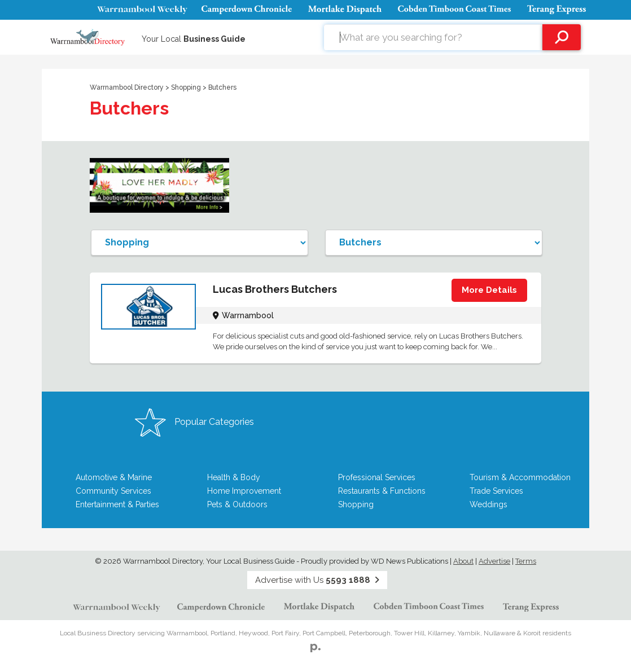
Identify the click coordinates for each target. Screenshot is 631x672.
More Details (489, 290)
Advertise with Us (317, 580)
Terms (526, 561)
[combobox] (433, 37)
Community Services (113, 491)
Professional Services (377, 477)
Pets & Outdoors (237, 504)
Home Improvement (244, 491)
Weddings (488, 504)
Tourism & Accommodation (520, 477)
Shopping (187, 87)
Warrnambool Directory (127, 87)
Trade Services (496, 491)
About (463, 561)
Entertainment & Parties (117, 504)
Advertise (494, 561)
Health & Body (234, 477)
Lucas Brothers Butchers (275, 289)
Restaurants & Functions (382, 491)
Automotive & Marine (114, 477)
